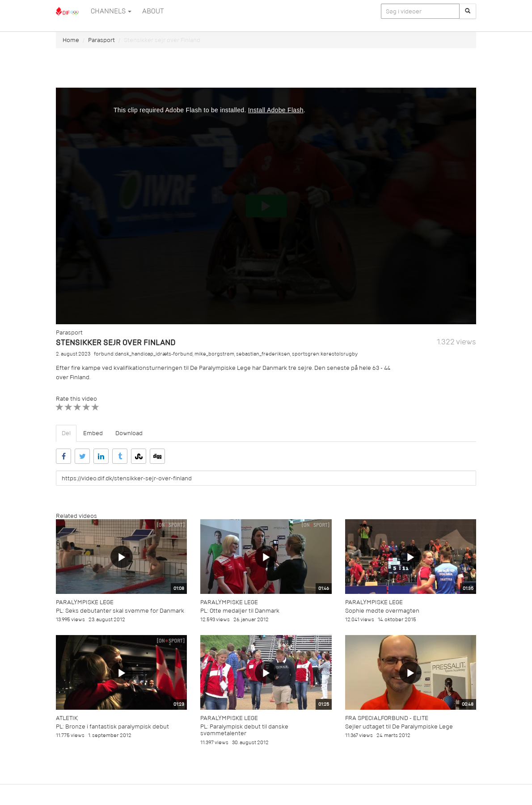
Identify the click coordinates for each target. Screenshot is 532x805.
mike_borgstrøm (214, 354)
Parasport (101, 40)
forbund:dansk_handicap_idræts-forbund (143, 354)
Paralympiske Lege (85, 602)
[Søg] (468, 11)
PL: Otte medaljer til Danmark (240, 611)
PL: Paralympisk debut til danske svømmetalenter (244, 730)
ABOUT (153, 11)
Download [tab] (129, 433)
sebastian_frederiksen (263, 354)
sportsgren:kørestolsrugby (325, 354)
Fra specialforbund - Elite (387, 718)
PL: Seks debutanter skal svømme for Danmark (120, 611)
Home (71, 40)
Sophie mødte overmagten (382, 611)
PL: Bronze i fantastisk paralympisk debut (112, 727)
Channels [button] (111, 11)
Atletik (67, 718)
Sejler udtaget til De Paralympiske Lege (399, 727)
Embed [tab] (93, 433)
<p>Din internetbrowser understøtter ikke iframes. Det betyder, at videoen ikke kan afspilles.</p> (266, 206)
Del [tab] (66, 433)
